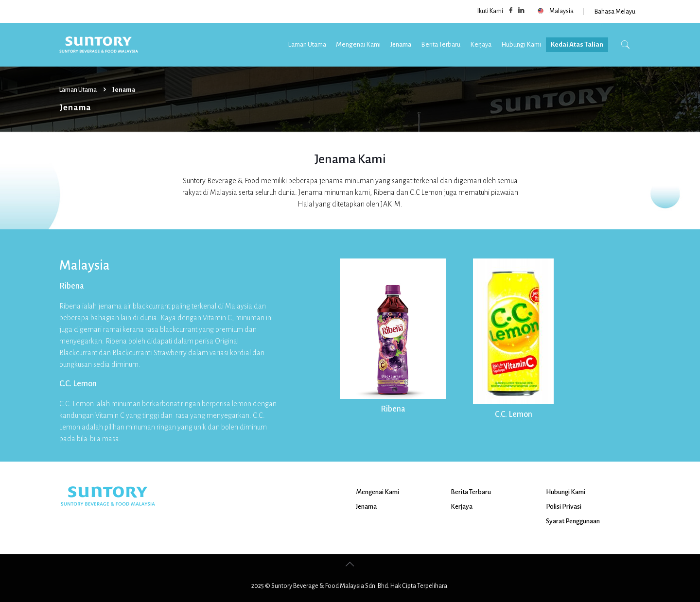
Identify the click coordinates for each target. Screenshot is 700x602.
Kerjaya (462, 507)
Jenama (366, 507)
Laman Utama (78, 90)
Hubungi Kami (566, 492)
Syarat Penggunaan (573, 521)
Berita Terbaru (471, 492)
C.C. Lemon (514, 414)
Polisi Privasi (564, 507)
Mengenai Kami (377, 492)
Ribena (393, 409)
